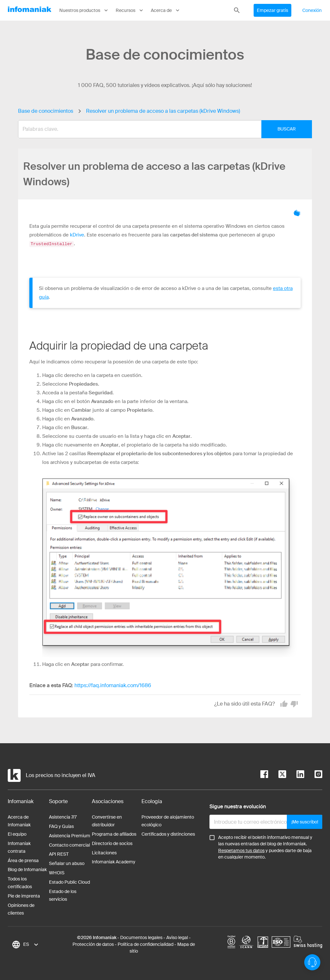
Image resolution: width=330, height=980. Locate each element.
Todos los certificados (20, 882)
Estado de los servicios (63, 895)
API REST (59, 854)
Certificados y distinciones (168, 834)
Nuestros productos (84, 10)
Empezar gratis (272, 10)
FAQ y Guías (61, 826)
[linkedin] (295, 775)
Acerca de (166, 10)
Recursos (130, 10)
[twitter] (277, 775)
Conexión (312, 10)
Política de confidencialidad (146, 944)
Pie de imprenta (24, 896)
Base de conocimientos (46, 111)
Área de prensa (23, 860)
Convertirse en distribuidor (107, 821)
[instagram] (313, 775)
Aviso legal (177, 937)
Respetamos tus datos (241, 850)
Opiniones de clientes (21, 909)
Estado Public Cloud (69, 882)
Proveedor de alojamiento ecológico (168, 821)
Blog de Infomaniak (27, 869)
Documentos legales (141, 937)
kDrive (77, 235)
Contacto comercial (69, 845)
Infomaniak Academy (114, 861)
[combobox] (160, 129)
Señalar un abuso (67, 863)
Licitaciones (104, 852)
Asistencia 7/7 (63, 817)
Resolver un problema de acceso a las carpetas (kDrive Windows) (163, 111)
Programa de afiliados (114, 834)
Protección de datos (93, 944)
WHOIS (57, 872)
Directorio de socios (112, 843)
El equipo (17, 834)
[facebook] (264, 775)
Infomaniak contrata (19, 847)
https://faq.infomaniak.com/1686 (113, 685)
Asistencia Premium (70, 835)
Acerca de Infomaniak (19, 821)
